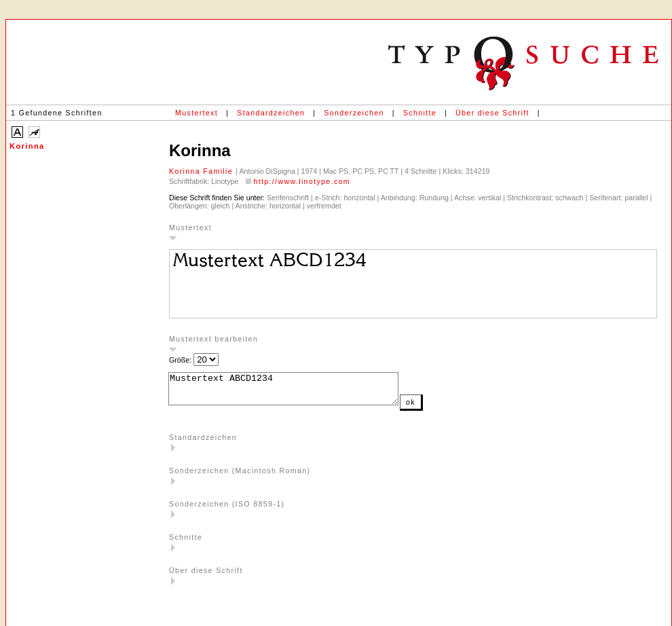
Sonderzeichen (354, 113)
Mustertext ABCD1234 (297, 392)
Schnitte (420, 113)
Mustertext (197, 113)
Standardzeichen (271, 113)
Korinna (27, 146)
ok (438, 408)
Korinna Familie (202, 171)
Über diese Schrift (492, 113)
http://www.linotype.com (302, 181)
